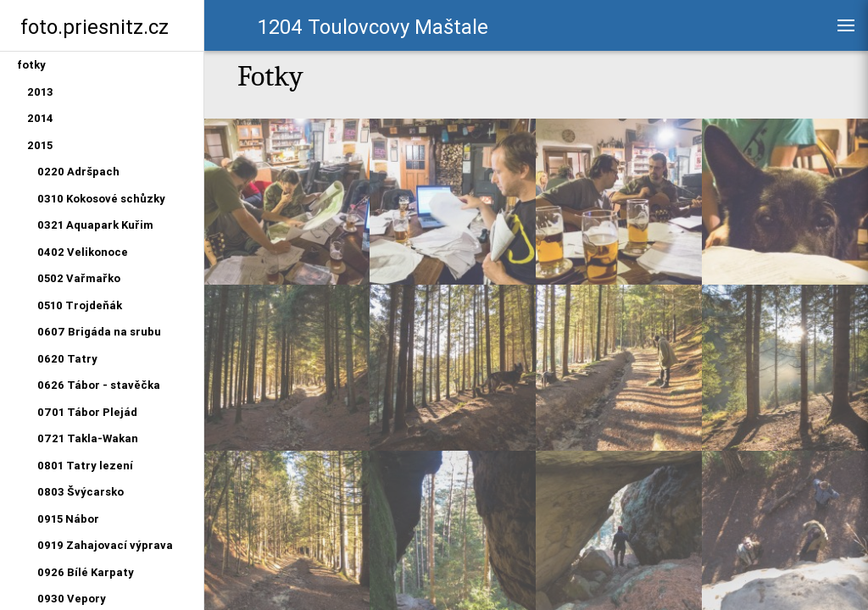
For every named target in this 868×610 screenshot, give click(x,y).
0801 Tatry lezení (85, 466)
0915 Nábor (68, 519)
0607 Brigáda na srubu (99, 332)
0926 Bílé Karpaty (86, 572)
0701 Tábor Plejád (87, 412)
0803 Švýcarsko (81, 492)
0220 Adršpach (78, 172)
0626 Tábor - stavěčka (99, 385)
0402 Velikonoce (83, 252)
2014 (40, 118)
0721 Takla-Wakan (88, 438)
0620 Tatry (67, 359)
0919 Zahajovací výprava (105, 545)
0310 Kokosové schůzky (101, 199)
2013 (40, 92)
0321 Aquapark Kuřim (95, 225)
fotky (31, 65)
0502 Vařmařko (79, 278)
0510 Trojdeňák (80, 305)
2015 (40, 145)
